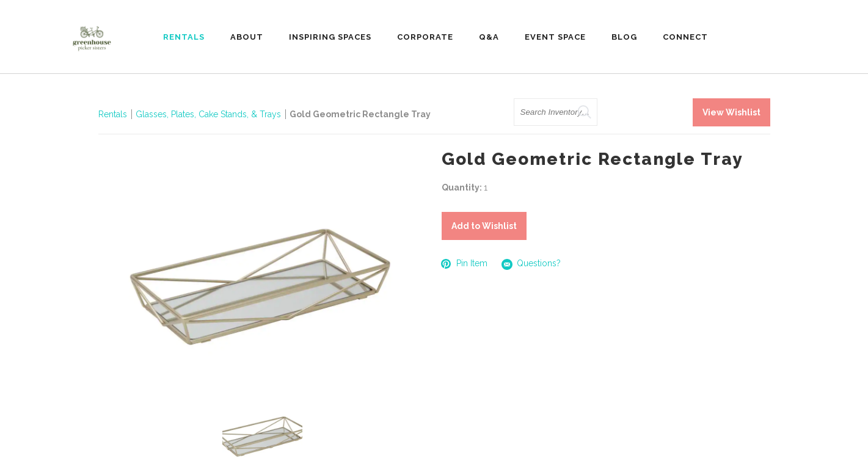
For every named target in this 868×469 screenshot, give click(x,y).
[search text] (556, 112)
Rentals (113, 114)
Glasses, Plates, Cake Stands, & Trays (210, 114)
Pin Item (465, 264)
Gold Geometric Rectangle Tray (360, 114)
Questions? (531, 264)
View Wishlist (731, 112)
